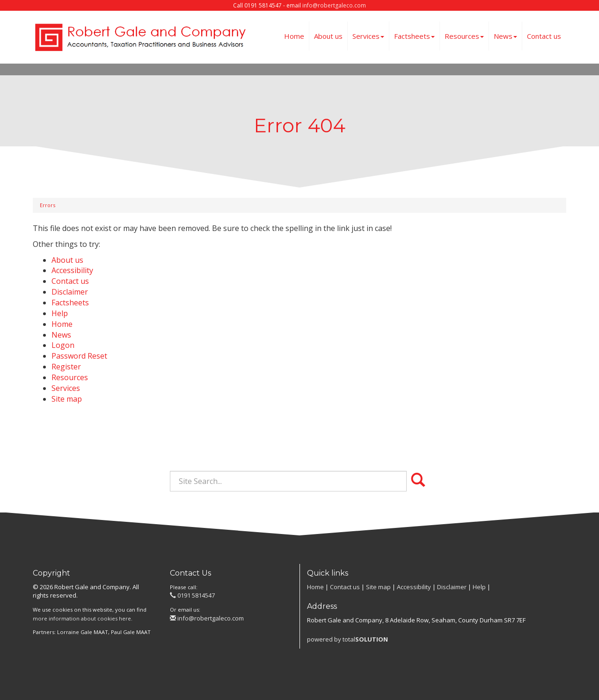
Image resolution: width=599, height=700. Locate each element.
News (505, 36)
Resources (464, 36)
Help (60, 313)
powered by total (347, 639)
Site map (67, 399)
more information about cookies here (82, 618)
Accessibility (72, 270)
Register (66, 367)
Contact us (544, 36)
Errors (47, 205)
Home (294, 36)
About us (328, 36)
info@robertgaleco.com (334, 5)
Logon (63, 345)
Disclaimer (70, 292)
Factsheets (414, 36)
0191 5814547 (192, 595)
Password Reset (79, 356)
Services (368, 36)
